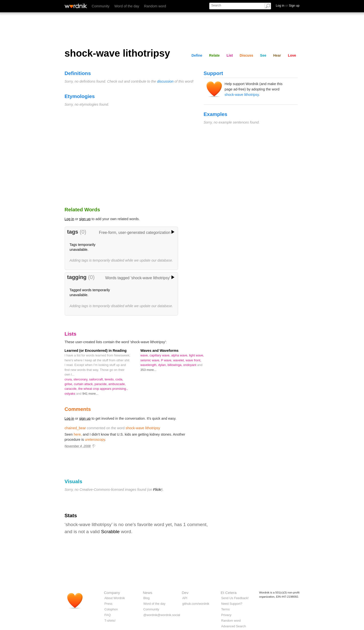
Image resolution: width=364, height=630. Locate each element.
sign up (85, 219)
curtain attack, (84, 384)
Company (112, 593)
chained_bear (75, 428)
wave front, (193, 360)
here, (78, 434)
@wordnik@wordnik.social (162, 615)
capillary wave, (160, 355)
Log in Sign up (288, 6)
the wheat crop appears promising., (103, 389)
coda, (119, 379)
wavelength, (149, 365)
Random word (155, 6)
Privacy (226, 615)
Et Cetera (229, 593)
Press (109, 604)
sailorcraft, (97, 379)
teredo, (110, 379)
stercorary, (81, 379)
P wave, (167, 360)
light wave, (196, 355)
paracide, (101, 384)
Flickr (157, 490)
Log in (69, 219)
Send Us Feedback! (235, 598)
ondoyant (190, 365)
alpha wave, (180, 355)
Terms (226, 609)
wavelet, (179, 360)
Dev (185, 593)
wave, (145, 355)
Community (101, 6)
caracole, (71, 389)
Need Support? (232, 604)
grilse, (69, 384)
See (263, 55)
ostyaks (70, 394)
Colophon (111, 609)
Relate (214, 55)
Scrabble (110, 532)
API (185, 598)
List (230, 55)
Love (292, 55)
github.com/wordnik (196, 604)
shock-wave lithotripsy (242, 95)
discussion (165, 81)
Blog (147, 598)
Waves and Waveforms (160, 351)
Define (197, 55)
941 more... (90, 394)
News (148, 593)
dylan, (163, 365)
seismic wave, (151, 360)
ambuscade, (117, 384)
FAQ (108, 615)
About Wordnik (115, 598)
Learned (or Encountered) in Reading (96, 351)
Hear (277, 55)
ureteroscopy (95, 440)
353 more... (149, 370)
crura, (69, 379)
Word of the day (127, 6)
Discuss (246, 55)
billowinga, (175, 365)
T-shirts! (110, 621)
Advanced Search (234, 626)
